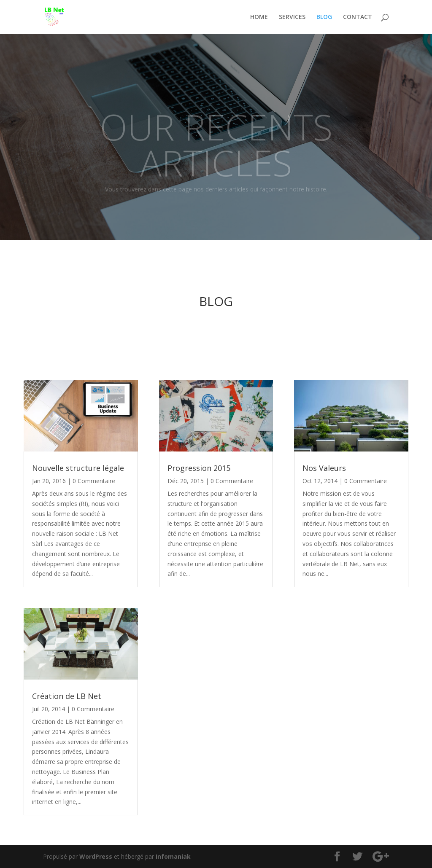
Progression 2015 (199, 468)
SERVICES (292, 17)
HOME (259, 17)
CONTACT (358, 17)
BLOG (324, 17)
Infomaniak (173, 856)
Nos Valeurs (324, 468)
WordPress (96, 856)
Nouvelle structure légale (78, 468)
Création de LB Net (67, 696)
